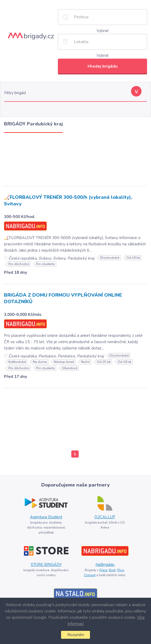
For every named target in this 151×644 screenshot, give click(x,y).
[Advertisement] (75, 158)
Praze (103, 570)
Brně (112, 570)
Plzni (121, 570)
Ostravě (90, 575)
